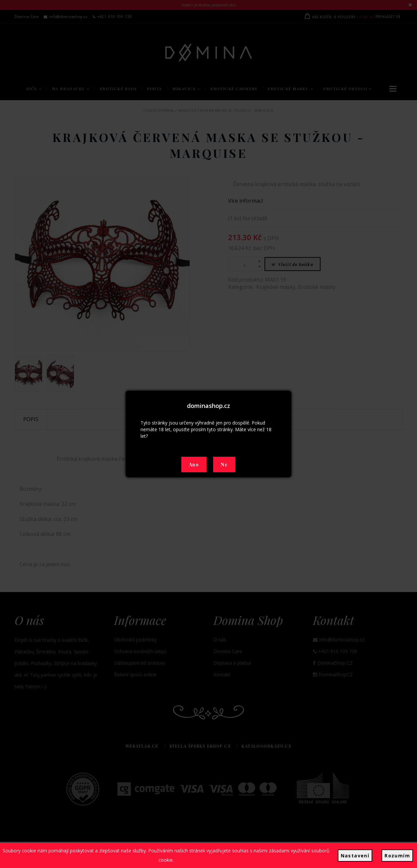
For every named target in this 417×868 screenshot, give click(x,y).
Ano (194, 465)
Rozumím (397, 856)
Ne (224, 465)
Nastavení (355, 856)
